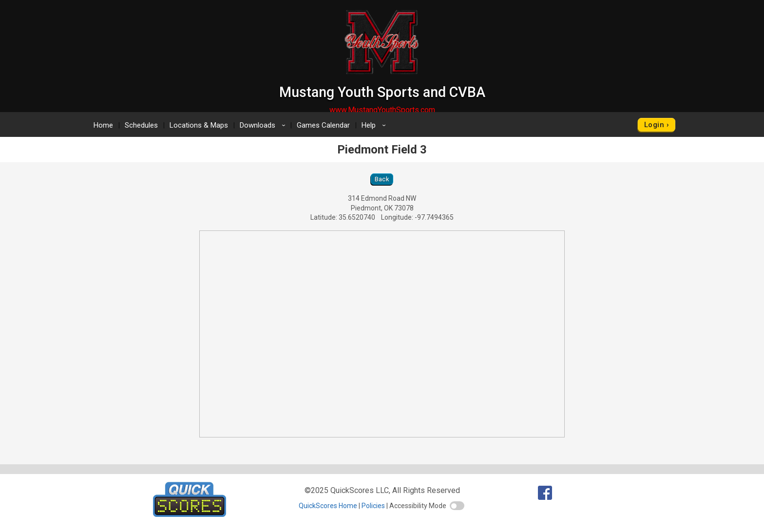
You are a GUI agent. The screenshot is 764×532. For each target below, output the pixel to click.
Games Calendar (323, 125)
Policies (373, 506)
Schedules (141, 125)
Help (375, 125)
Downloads (264, 125)
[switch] (457, 506)
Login (654, 125)
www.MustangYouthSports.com (382, 110)
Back (382, 179)
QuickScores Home (328, 506)
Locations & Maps (199, 125)
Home (103, 125)
